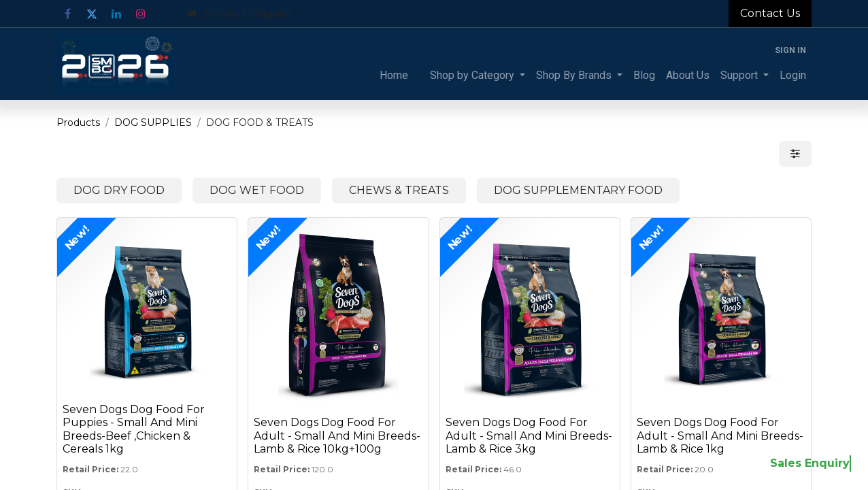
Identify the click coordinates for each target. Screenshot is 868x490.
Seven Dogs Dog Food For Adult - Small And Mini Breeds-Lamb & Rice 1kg (720, 435)
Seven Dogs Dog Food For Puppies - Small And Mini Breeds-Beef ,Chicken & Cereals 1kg (134, 429)
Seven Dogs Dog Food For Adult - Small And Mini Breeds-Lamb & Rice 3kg (529, 435)
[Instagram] (141, 14)
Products (78, 122)
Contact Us (770, 13)
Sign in (790, 50)
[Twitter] (92, 14)
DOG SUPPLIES (153, 122)
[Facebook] (67, 14)
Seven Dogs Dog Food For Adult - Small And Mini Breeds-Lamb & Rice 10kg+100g (337, 435)
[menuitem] (394, 76)
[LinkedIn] (116, 14)
